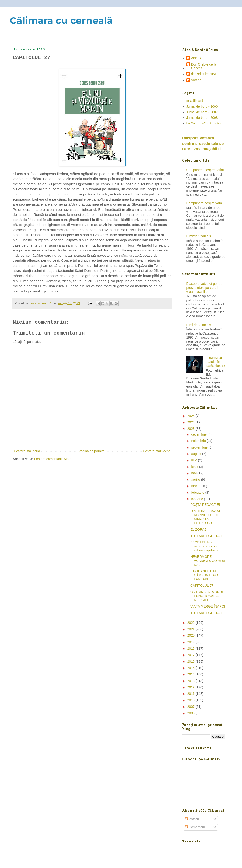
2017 (191, 655)
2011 (191, 694)
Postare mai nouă (27, 451)
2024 (191, 422)
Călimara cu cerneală (61, 20)
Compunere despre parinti (206, 170)
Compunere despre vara (204, 203)
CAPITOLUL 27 (202, 586)
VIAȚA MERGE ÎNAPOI (208, 606)
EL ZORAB (199, 529)
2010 (191, 700)
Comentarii (195, 827)
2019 (191, 642)
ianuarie (197, 499)
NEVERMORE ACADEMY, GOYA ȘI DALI (208, 561)
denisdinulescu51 (204, 74)
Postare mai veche (157, 451)
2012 (191, 687)
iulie (195, 460)
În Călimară (195, 101)
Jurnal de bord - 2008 (202, 118)
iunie (195, 467)
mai (194, 473)
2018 (191, 648)
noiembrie (199, 441)
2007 (191, 707)
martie (196, 486)
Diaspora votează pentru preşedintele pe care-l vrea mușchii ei (203, 143)
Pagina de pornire (92, 451)
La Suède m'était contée (204, 123)
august (197, 454)
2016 (191, 661)
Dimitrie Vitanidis (199, 236)
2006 (191, 713)
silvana (196, 80)
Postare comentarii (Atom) (53, 459)
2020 (191, 635)
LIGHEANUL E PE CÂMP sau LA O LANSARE (204, 575)
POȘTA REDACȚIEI (205, 505)
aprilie (196, 480)
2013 (191, 681)
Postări (192, 819)
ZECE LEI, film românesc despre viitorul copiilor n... (205, 546)
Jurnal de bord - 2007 (202, 112)
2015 (191, 668)
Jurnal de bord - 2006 (202, 106)
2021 (191, 629)
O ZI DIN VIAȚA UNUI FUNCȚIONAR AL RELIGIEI (207, 596)
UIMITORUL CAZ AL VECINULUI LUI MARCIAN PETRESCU (206, 517)
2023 (191, 429)
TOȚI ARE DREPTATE (207, 536)
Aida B (196, 58)
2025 (191, 416)
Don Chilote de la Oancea (204, 66)
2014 (191, 674)
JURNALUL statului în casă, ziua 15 (216, 362)
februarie (198, 493)
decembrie (199, 434)
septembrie (200, 447)
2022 (191, 623)
